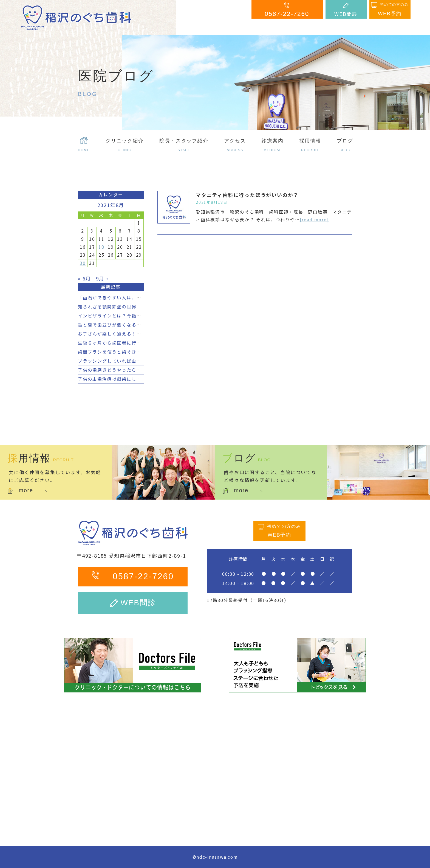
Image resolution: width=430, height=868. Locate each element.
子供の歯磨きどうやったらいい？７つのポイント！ (134, 370)
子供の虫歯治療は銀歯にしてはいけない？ (124, 379)
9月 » (103, 278)
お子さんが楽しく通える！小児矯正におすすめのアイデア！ (144, 334)
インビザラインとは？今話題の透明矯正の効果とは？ (136, 316)
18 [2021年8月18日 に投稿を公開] (101, 247)
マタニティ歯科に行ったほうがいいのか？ (247, 195)
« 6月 (84, 278)
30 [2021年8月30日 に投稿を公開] (83, 263)
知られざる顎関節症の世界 (107, 307)
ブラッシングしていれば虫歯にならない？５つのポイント (141, 361)
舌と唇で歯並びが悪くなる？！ (112, 325)
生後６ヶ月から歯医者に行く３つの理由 (122, 343)
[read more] (314, 220)
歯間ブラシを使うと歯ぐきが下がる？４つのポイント (136, 352)
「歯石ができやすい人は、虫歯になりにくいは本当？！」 (141, 298)
